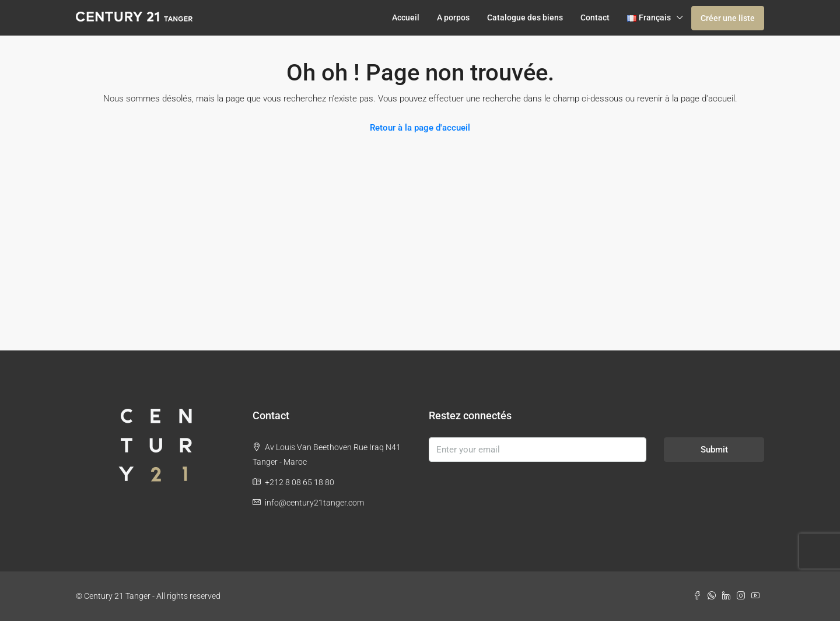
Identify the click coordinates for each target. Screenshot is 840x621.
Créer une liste (728, 18)
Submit (714, 450)
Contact (595, 17)
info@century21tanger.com (314, 503)
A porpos (453, 17)
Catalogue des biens (525, 17)
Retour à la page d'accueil (420, 128)
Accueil (406, 17)
